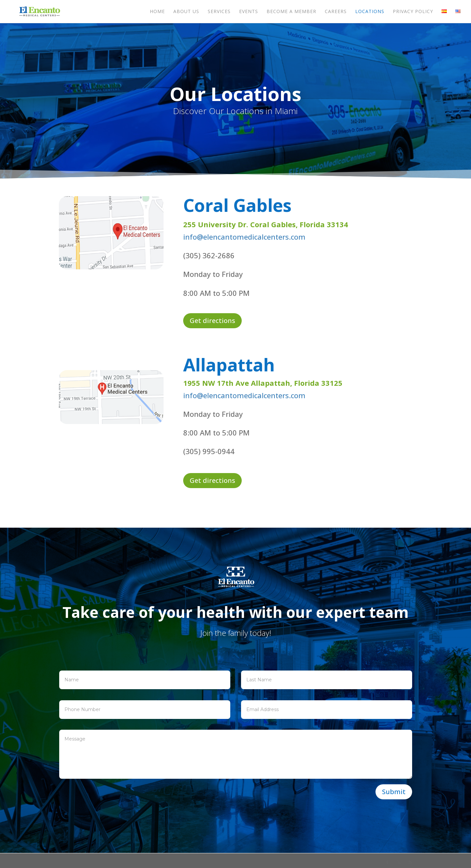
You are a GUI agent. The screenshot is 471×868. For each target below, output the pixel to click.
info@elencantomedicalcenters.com (244, 237)
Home (157, 12)
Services (219, 12)
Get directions (212, 321)
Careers (336, 12)
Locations (370, 12)
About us (186, 12)
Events (249, 12)
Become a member (291, 12)
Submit (394, 792)
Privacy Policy (413, 12)
